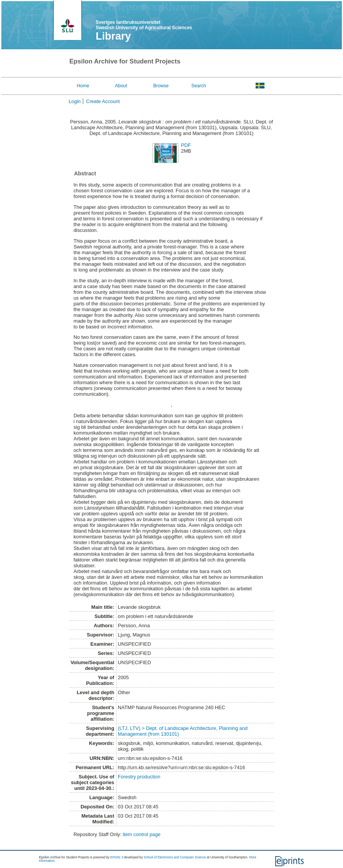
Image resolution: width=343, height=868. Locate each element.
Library (113, 36)
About (121, 86)
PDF (186, 145)
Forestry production (139, 777)
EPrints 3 (117, 857)
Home (83, 86)
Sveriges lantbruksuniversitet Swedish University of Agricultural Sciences (144, 25)
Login (74, 101)
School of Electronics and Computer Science (175, 857)
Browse (161, 86)
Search (199, 86)
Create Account (103, 101)
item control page (142, 834)
